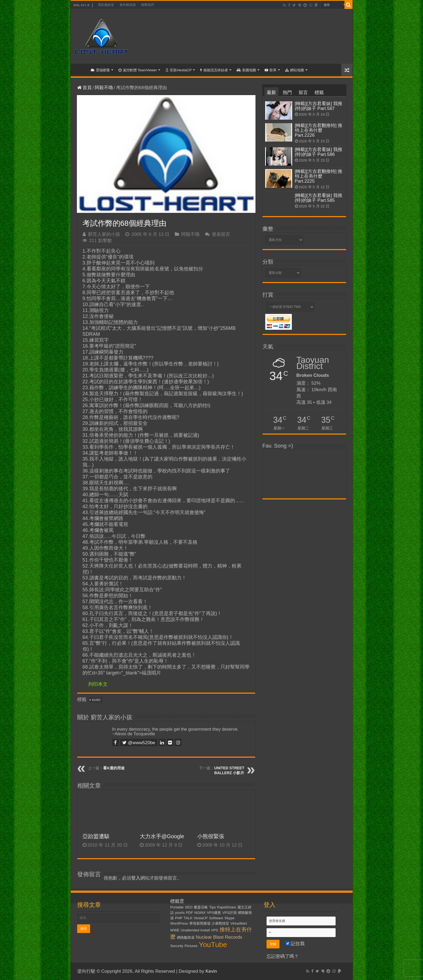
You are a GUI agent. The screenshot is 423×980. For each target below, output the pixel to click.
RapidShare (227, 907)
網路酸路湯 (186, 937)
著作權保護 (128, 5)
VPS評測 (229, 913)
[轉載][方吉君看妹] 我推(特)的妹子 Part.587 (319, 106)
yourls (180, 913)
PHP (179, 918)
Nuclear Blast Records (219, 937)
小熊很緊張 (211, 836)
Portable (177, 907)
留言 (303, 93)
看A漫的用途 (114, 768)
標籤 (319, 93)
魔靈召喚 (201, 907)
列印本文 (98, 684)
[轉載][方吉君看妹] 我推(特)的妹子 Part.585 (319, 198)
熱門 (287, 93)
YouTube (213, 945)
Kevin (211, 971)
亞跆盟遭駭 (96, 836)
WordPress (179, 923)
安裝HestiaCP (178, 70)
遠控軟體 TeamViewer (138, 70)
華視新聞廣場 (200, 923)
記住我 (295, 944)
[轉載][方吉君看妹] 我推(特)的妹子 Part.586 (319, 152)
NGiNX (200, 913)
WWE (175, 930)
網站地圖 (295, 70)
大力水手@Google (162, 836)
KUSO (96, 700)
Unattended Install (195, 930)
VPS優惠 (214, 913)
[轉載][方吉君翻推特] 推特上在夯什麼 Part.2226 (319, 130)
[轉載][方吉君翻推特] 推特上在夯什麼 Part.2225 (319, 176)
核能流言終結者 (214, 70)
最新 (271, 93)
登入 (136, 878)
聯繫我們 (148, 5)
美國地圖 (246, 70)
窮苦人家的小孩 (104, 234)
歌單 (271, 70)
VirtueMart (239, 923)
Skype (229, 918)
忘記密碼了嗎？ (283, 956)
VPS (215, 930)
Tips (212, 907)
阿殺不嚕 (104, 88)
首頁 (80, 69)
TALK (188, 918)
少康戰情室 (220, 923)
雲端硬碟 (100, 70)
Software (216, 918)
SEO (189, 907)
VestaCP (201, 918)
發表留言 (221, 234)
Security (177, 946)
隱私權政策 (106, 5)
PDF (190, 913)
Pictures (191, 946)
